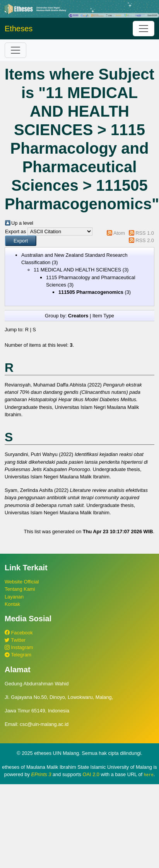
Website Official (22, 582)
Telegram (18, 655)
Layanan (14, 597)
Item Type (103, 316)
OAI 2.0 (91, 774)
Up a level (22, 223)
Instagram (19, 647)
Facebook (19, 633)
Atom (119, 233)
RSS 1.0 (145, 233)
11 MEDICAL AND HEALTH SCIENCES (77, 270)
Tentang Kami (20, 589)
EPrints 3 (41, 774)
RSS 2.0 (145, 240)
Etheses (19, 29)
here (149, 775)
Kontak (12, 604)
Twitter (15, 640)
